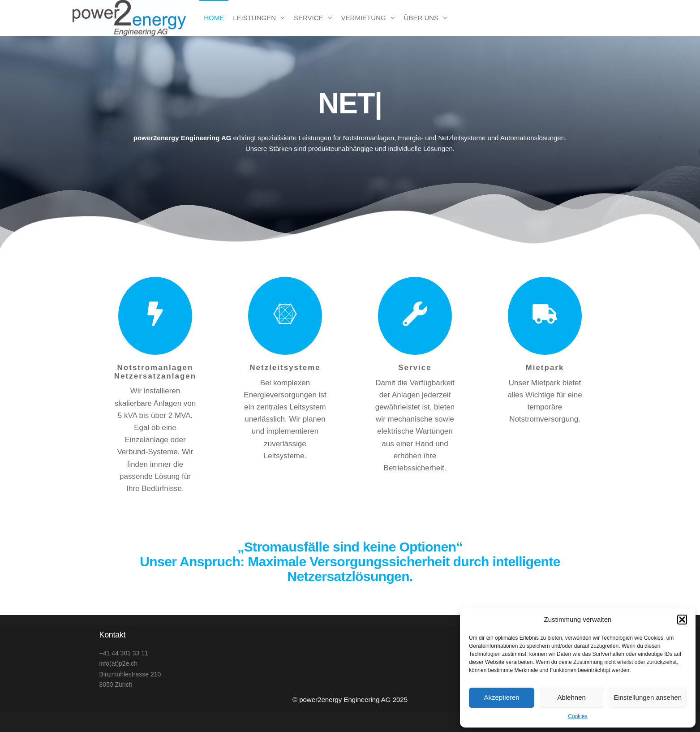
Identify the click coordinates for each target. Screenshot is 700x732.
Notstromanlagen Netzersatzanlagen (155, 372)
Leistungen (254, 18)
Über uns (421, 18)
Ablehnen (571, 697)
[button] (682, 620)
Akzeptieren (501, 697)
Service (309, 18)
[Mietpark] (545, 316)
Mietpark (545, 368)
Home (214, 18)
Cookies (578, 716)
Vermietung (364, 18)
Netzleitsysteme (285, 368)
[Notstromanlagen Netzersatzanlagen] (155, 316)
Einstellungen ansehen (648, 697)
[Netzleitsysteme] (285, 316)
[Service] (415, 316)
